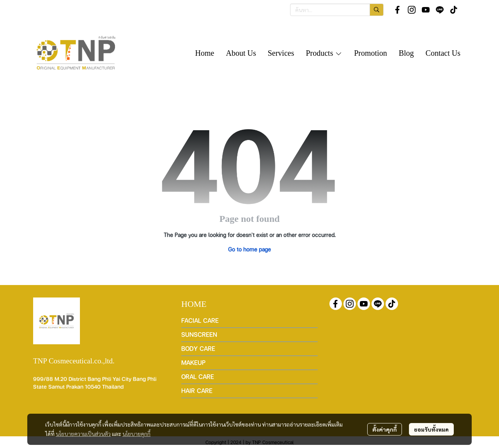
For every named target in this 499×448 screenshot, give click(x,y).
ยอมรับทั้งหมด (431, 429)
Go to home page (249, 249)
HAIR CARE (197, 390)
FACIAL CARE (200, 320)
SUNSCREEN (199, 334)
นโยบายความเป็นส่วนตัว (83, 434)
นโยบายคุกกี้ (136, 434)
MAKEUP (193, 362)
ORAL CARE (198, 376)
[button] (337, 10)
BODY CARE (198, 348)
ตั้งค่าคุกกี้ (385, 429)
